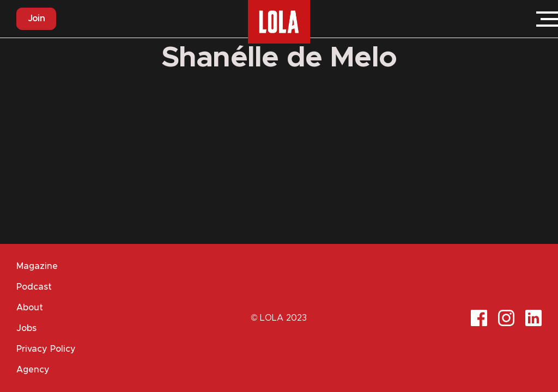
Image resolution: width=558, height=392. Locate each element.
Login (514, 19)
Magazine (37, 266)
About (30, 308)
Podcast (34, 287)
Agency (33, 370)
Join (36, 19)
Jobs (26, 328)
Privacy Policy (46, 349)
